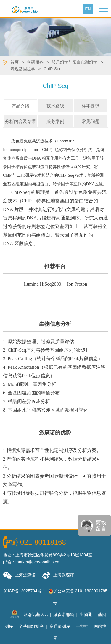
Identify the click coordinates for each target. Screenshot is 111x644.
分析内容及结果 (21, 121)
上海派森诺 (19, 575)
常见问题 (91, 121)
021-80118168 (43, 542)
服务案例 (55, 121)
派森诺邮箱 (64, 614)
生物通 (86, 614)
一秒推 (82, 626)
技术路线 (55, 106)
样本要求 (91, 106)
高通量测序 (60, 626)
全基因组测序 (31, 626)
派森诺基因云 (36, 614)
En (88, 9)
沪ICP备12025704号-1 (24, 591)
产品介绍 (20, 106)
